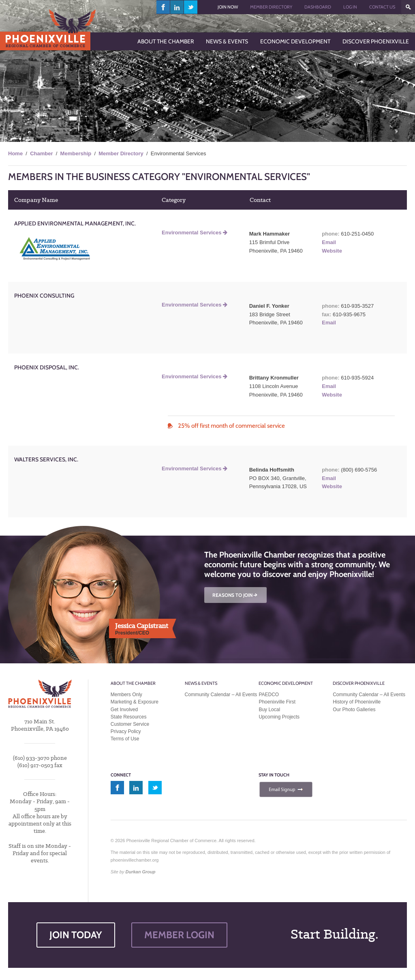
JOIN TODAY (76, 935)
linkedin (177, 7)
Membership (76, 153)
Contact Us (382, 7)
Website (332, 251)
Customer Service (130, 724)
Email (329, 242)
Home (15, 153)
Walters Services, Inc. (46, 459)
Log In (350, 7)
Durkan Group (141, 872)
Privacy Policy (126, 731)
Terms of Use (125, 739)
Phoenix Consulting (44, 296)
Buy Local (269, 710)
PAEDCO (269, 695)
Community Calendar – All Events (221, 695)
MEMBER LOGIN (179, 935)
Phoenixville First (277, 702)
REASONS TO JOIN (235, 595)
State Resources (129, 717)
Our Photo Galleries (354, 710)
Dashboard (318, 7)
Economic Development (286, 683)
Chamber (41, 153)
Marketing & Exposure (135, 702)
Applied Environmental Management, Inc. (75, 223)
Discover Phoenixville (359, 683)
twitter (191, 7)
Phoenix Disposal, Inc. (47, 367)
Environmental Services (195, 233)
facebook (163, 7)
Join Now (228, 7)
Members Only (126, 695)
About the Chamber (133, 683)
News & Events (201, 683)
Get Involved (124, 710)
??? (408, 7)
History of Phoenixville (357, 702)
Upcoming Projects (279, 717)
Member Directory (271, 7)
